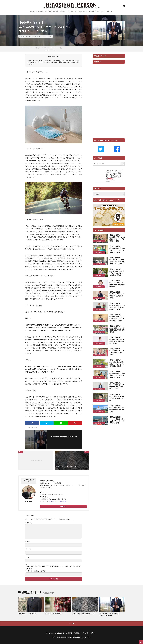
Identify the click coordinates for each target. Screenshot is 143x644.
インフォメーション (81, 11)
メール (28, 549)
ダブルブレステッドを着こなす (54, 614)
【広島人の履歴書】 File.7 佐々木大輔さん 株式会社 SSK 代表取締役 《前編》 (117, 295)
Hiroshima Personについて (97, 11)
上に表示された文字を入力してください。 (38, 571)
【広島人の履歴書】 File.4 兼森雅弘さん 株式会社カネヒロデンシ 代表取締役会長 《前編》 (117, 261)
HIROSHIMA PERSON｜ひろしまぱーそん (77, 637)
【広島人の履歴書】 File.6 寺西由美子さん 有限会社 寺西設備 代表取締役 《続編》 (117, 340)
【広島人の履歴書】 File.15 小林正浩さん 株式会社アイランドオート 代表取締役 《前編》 (117, 420)
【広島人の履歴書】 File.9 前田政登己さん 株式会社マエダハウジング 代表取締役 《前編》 (117, 318)
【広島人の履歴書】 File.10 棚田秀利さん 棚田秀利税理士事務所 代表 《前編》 (117, 329)
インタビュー (42, 11)
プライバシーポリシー (89, 633)
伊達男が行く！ (34, 36)
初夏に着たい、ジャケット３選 (27, 614)
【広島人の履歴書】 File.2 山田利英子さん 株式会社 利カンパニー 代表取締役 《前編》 (117, 238)
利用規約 (77, 633)
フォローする (65, 439)
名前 (27, 542)
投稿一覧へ (63, 506)
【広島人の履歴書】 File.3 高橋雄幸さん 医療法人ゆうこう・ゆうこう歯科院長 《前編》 (117, 249)
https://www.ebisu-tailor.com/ (58, 501)
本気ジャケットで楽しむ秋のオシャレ (83, 614)
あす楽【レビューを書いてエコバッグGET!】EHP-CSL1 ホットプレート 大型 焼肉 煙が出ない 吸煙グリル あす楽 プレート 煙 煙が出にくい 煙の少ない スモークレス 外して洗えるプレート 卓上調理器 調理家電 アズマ (114, 174)
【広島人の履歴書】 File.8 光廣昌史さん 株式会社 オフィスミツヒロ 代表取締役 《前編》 (117, 306)
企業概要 (69, 633)
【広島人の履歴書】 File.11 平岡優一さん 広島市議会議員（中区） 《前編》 (117, 352)
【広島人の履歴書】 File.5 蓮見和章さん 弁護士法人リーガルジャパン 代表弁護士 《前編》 (117, 272)
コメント (29, 523)
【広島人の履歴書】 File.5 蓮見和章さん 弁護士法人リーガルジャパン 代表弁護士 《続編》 (117, 363)
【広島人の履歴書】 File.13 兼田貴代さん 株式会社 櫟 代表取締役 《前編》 (117, 397)
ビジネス (63, 11)
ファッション (48, 36)
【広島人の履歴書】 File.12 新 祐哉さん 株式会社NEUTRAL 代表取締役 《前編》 (117, 386)
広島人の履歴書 (54, 11)
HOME (22, 48)
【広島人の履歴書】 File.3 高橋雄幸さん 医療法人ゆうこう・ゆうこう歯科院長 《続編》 (117, 374)
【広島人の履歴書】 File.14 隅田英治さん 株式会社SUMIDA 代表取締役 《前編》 (117, 409)
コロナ (42, 36)
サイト (27, 557)
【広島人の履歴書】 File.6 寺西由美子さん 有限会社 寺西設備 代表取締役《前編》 (117, 283)
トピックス (33, 11)
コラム (70, 11)
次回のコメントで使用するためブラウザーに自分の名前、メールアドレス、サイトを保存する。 (53, 566)
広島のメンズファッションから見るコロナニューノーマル (110, 615)
